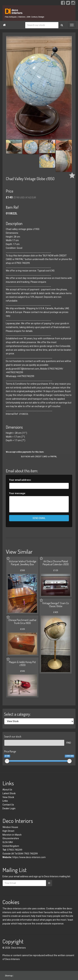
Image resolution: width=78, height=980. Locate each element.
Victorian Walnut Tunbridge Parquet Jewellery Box (22, 563)
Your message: (17, 493)
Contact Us (8, 805)
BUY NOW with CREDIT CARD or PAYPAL (39, 457)
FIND (69, 743)
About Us (7, 790)
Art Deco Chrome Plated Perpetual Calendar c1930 (56, 563)
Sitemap (9, 976)
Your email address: (20, 480)
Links (5, 801)
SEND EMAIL (39, 518)
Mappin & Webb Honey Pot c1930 (22, 664)
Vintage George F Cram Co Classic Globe (56, 605)
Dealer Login (9, 808)
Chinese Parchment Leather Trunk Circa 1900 (22, 622)
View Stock (8, 797)
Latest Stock (9, 793)
